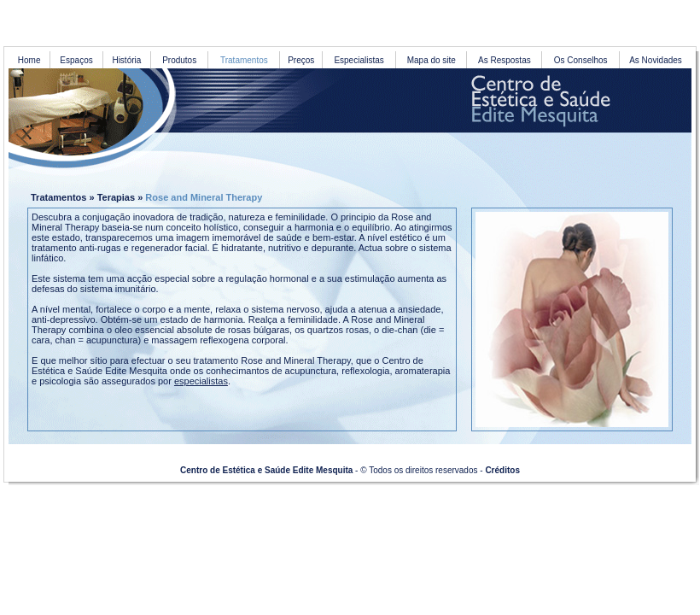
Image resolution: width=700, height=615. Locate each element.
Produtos (179, 60)
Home (29, 60)
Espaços (76, 60)
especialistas (201, 381)
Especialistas (359, 60)
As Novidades (656, 60)
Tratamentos (58, 197)
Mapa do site (432, 60)
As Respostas (505, 60)
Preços (301, 60)
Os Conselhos (581, 60)
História (126, 60)
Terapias (116, 197)
